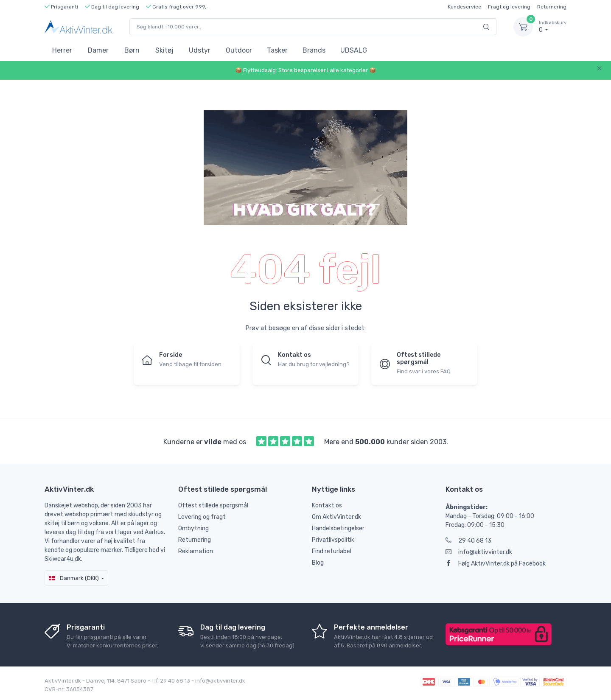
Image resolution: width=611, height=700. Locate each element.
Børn (132, 50)
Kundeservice (464, 7)
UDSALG (354, 50)
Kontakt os (327, 505)
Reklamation (196, 551)
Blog (318, 563)
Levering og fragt (202, 517)
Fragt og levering (509, 7)
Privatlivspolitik (333, 540)
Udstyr (200, 50)
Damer (98, 50)
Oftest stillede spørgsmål (213, 505)
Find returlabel (332, 551)
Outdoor (239, 50)
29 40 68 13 (468, 541)
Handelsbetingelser (338, 528)
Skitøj (164, 50)
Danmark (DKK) (74, 578)
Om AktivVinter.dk (336, 517)
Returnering (552, 7)
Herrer (62, 50)
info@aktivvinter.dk (479, 552)
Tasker (277, 50)
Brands (314, 50)
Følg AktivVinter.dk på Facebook (496, 564)
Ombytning (193, 528)
